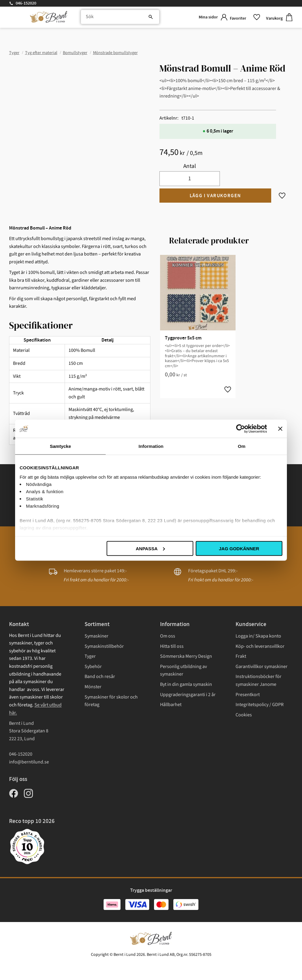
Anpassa (150, 548)
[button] (243, 18)
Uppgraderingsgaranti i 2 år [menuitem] (188, 695)
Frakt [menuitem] (241, 656)
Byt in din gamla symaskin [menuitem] (186, 684)
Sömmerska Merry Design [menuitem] (186, 656)
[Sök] (139, 18)
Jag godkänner (239, 548)
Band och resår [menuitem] (100, 676)
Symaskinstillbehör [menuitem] (104, 646)
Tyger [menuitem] (90, 656)
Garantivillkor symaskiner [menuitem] (262, 667)
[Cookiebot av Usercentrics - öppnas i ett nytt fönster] (241, 429)
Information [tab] (151, 446)
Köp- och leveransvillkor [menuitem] (260, 646)
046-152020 (26, 3)
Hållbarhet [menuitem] (171, 705)
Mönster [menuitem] (93, 687)
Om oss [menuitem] (168, 636)
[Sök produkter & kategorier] (116, 18)
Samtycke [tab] (60, 446)
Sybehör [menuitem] (93, 667)
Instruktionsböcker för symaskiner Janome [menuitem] (259, 680)
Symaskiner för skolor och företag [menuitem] (111, 701)
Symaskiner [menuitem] (96, 636)
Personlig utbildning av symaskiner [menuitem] (183, 670)
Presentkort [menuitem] (248, 695)
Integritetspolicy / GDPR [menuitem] (260, 705)
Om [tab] (241, 446)
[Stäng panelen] (280, 429)
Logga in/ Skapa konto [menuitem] (258, 636)
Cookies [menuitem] (244, 715)
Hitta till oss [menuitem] (172, 646)
